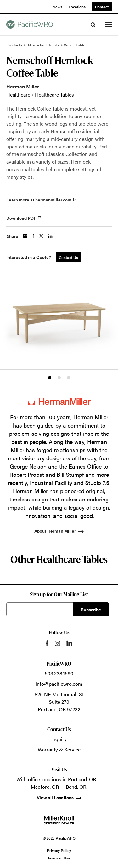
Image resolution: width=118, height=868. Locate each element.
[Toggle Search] (93, 25)
